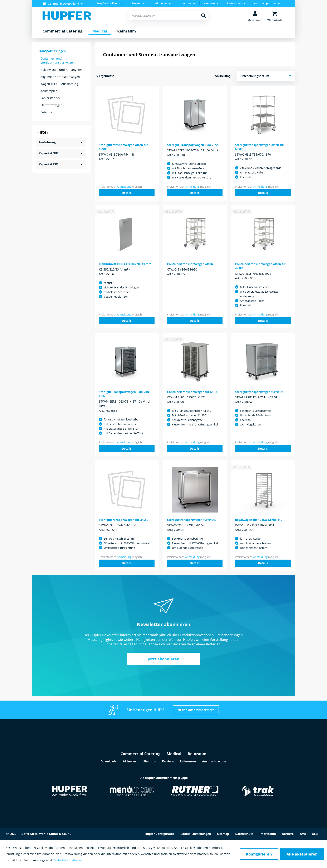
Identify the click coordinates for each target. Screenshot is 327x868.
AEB (315, 834)
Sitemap (223, 834)
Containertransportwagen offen (190, 264)
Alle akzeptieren (302, 854)
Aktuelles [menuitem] (161, 3)
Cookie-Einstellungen (196, 834)
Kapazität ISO (48, 164)
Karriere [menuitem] (209, 3)
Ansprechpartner (214, 761)
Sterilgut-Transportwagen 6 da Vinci (193, 145)
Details (127, 193)
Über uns (149, 761)
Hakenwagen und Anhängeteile (62, 70)
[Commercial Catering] (62, 31)
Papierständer (50, 98)
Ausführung (47, 142)
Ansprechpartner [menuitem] (265, 3)
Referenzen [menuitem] (234, 3)
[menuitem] (64, 3)
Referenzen (188, 761)
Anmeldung (124, 187)
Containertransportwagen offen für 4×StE (260, 266)
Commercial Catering (140, 754)
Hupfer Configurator (110, 3)
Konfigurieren (259, 854)
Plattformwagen (52, 105)
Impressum (268, 834)
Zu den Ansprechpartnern (196, 710)
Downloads (139, 3)
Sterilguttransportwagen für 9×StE (260, 392)
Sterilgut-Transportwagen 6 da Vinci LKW (125, 394)
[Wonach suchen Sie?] (169, 16)
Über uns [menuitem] (185, 3)
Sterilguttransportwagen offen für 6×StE (123, 147)
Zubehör (46, 112)
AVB (303, 834)
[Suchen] (204, 16)
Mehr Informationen (68, 860)
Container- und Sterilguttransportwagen (58, 60)
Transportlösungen (52, 51)
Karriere (168, 761)
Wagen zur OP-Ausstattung (59, 84)
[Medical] (100, 31)
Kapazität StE (48, 153)
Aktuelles (130, 761)
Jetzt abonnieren (163, 659)
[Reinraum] (127, 31)
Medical (174, 754)
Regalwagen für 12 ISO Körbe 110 (259, 520)
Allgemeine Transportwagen (60, 77)
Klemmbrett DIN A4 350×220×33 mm (125, 264)
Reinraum (197, 754)
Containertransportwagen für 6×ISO (193, 392)
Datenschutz (244, 834)
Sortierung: (223, 76)
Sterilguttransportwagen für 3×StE (123, 520)
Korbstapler (49, 91)
